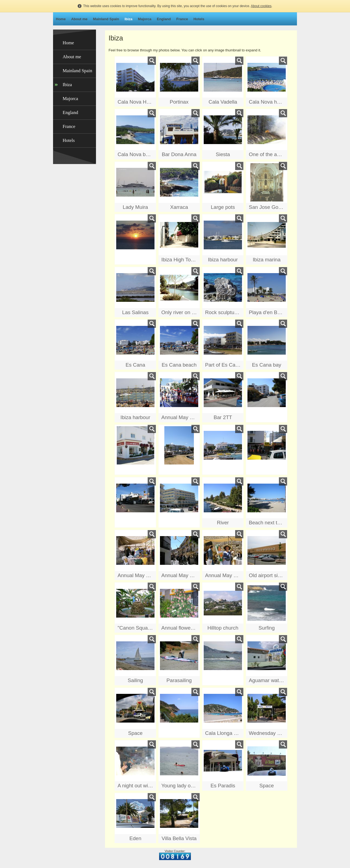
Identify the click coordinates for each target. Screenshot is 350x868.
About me (79, 19)
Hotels (199, 19)
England (164, 19)
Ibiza (128, 19)
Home (61, 19)
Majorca (145, 19)
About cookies (261, 6)
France (182, 19)
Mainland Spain (106, 19)
